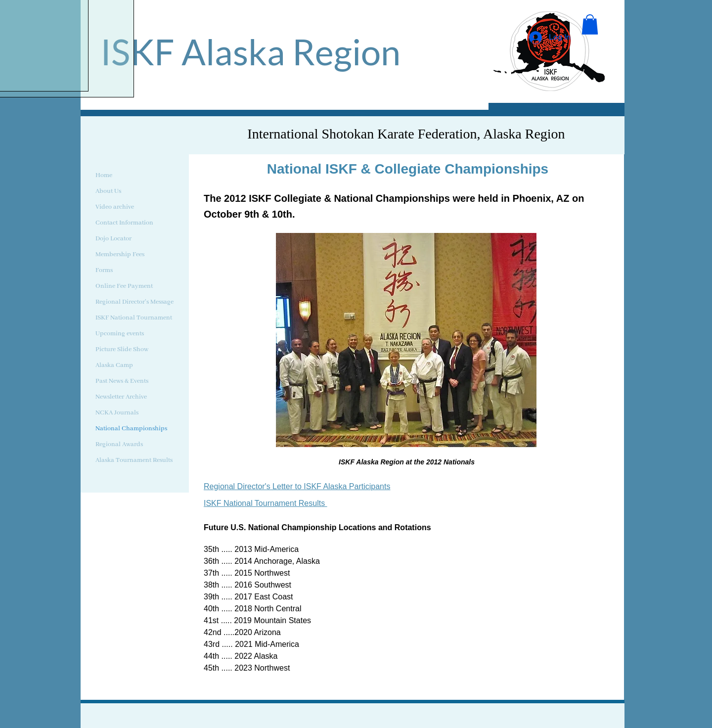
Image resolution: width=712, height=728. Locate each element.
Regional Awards (119, 444)
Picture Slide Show (122, 349)
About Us (108, 191)
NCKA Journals (117, 413)
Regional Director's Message (134, 302)
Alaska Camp (114, 365)
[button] (590, 24)
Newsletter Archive (121, 397)
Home (104, 175)
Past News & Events (122, 381)
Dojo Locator (113, 239)
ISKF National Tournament (134, 318)
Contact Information (124, 223)
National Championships (131, 429)
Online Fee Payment (124, 286)
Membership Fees (120, 254)
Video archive (115, 207)
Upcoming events (120, 334)
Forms (104, 270)
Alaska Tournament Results (134, 460)
